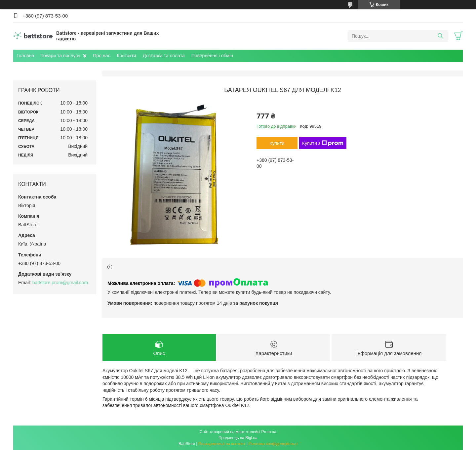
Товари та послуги (60, 56)
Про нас (101, 56)
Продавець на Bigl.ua (238, 438)
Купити (277, 143)
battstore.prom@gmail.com (60, 283)
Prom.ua (269, 432)
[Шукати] (440, 36)
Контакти (126, 56)
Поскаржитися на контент (222, 444)
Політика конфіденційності (273, 444)
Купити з (323, 143)
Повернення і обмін (212, 56)
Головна (25, 56)
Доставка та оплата (164, 56)
